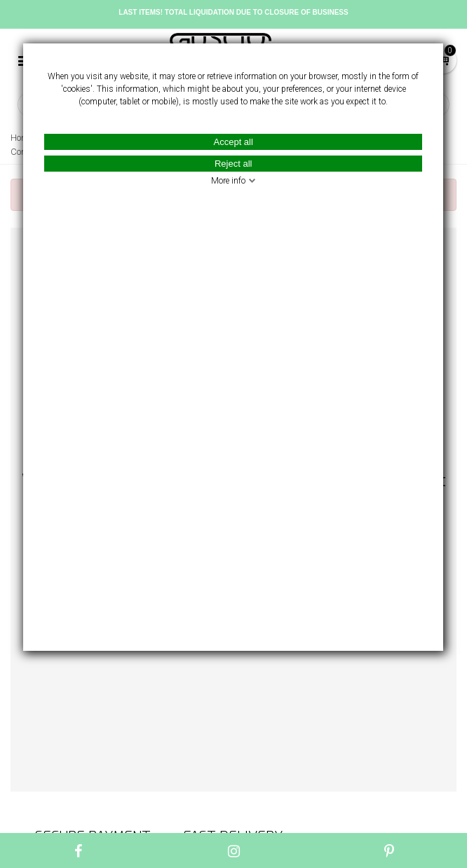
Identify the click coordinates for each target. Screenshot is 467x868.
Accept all (233, 142)
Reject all (233, 164)
